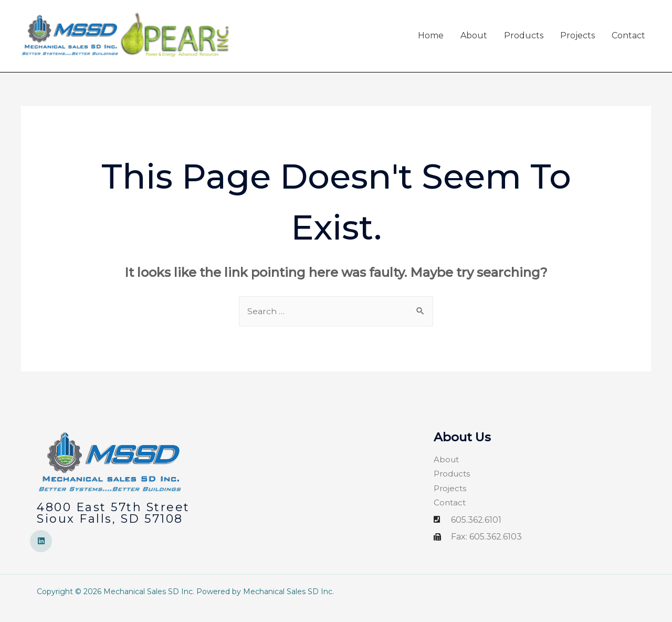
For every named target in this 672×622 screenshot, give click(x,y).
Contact (628, 42)
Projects (577, 42)
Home (431, 42)
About (474, 42)
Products (524, 42)
